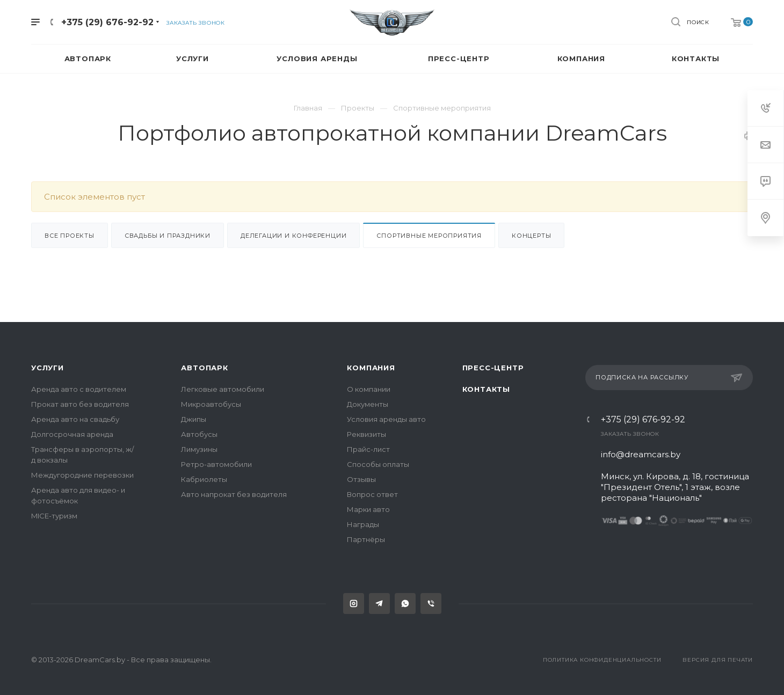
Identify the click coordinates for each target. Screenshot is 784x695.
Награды (363, 524)
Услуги (48, 368)
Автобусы (199, 434)
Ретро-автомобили (216, 464)
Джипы (194, 419)
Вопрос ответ (372, 494)
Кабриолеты (204, 479)
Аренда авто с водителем (79, 389)
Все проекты (70, 236)
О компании (369, 389)
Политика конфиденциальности (602, 660)
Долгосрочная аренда (72, 434)
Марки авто (368, 509)
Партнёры (366, 539)
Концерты (531, 236)
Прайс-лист (368, 449)
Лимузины (199, 449)
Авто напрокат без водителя (234, 494)
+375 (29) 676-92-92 (643, 420)
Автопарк (204, 368)
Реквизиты (366, 434)
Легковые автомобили (223, 389)
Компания (371, 368)
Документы (368, 404)
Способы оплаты (378, 464)
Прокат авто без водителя (80, 404)
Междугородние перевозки (82, 475)
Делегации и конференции (293, 236)
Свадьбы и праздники (168, 236)
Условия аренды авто (386, 419)
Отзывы (361, 479)
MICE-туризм (54, 516)
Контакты (486, 389)
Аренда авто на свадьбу (75, 419)
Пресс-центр (493, 368)
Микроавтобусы (211, 404)
